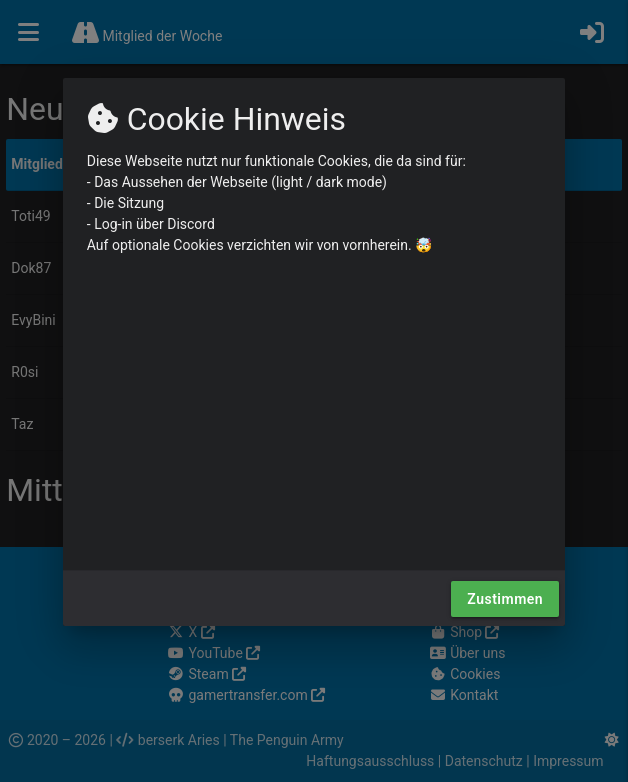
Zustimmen (505, 599)
